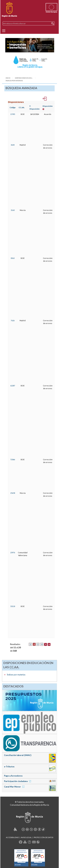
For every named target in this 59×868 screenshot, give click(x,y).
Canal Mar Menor (15, 787)
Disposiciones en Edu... (24, 78)
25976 (13, 553)
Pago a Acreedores (13, 776)
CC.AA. (22, 107)
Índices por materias (14, 81)
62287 (13, 386)
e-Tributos (9, 767)
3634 (13, 145)
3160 (13, 210)
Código (13, 107)
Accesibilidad (12, 837)
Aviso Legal (26, 837)
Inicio (8, 78)
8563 (13, 258)
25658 (13, 493)
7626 (13, 320)
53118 (13, 606)
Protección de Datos (44, 837)
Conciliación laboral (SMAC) (18, 755)
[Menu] (4, 31)
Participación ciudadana (18, 781)
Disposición (48, 106)
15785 (13, 114)
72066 (13, 459)
